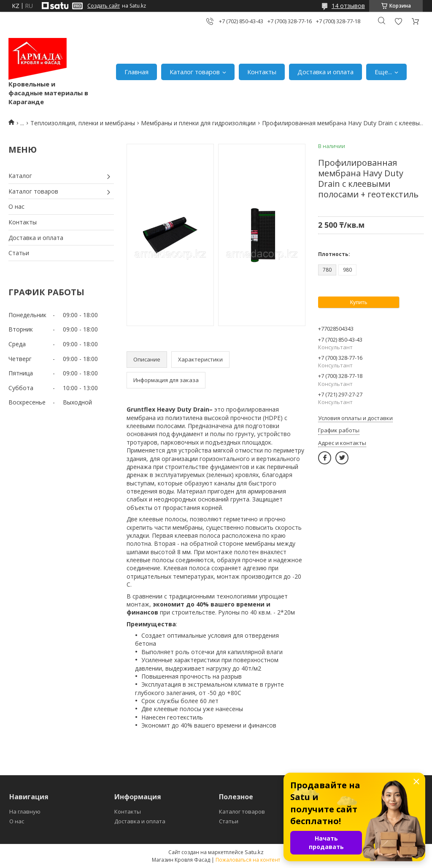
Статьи (19, 253)
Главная (136, 72)
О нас (16, 206)
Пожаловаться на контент (248, 860)
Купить (358, 302)
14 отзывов (348, 6)
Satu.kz (254, 852)
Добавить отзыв (398, 21)
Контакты (262, 72)
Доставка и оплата (325, 72)
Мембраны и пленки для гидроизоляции (198, 123)
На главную (25, 811)
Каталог (20, 176)
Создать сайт (104, 6)
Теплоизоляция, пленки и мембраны (83, 123)
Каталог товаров (195, 72)
